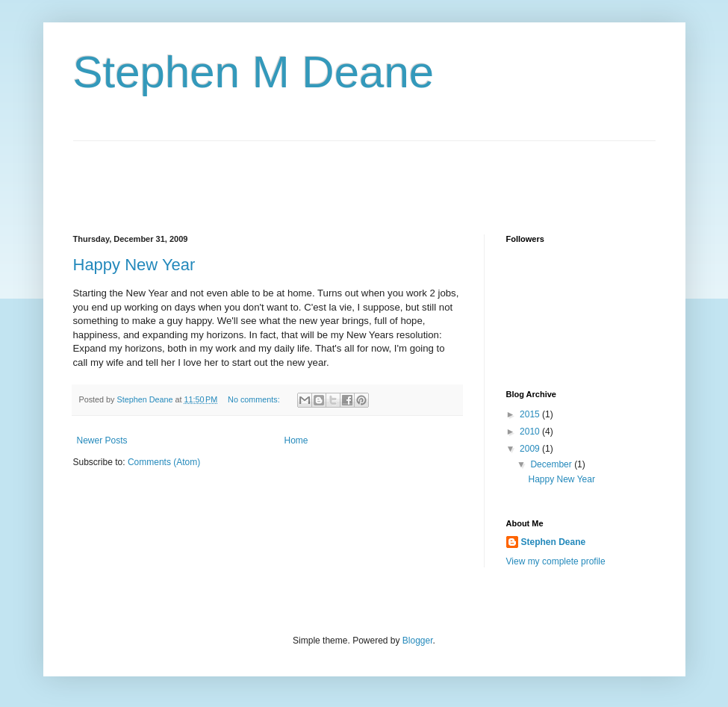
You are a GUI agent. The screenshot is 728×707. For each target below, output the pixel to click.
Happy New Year (134, 265)
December (552, 464)
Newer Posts (102, 440)
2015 (531, 414)
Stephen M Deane (254, 72)
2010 (531, 432)
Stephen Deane (554, 542)
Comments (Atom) (164, 462)
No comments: (255, 399)
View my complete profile (556, 561)
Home (296, 440)
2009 (531, 449)
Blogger (418, 641)
